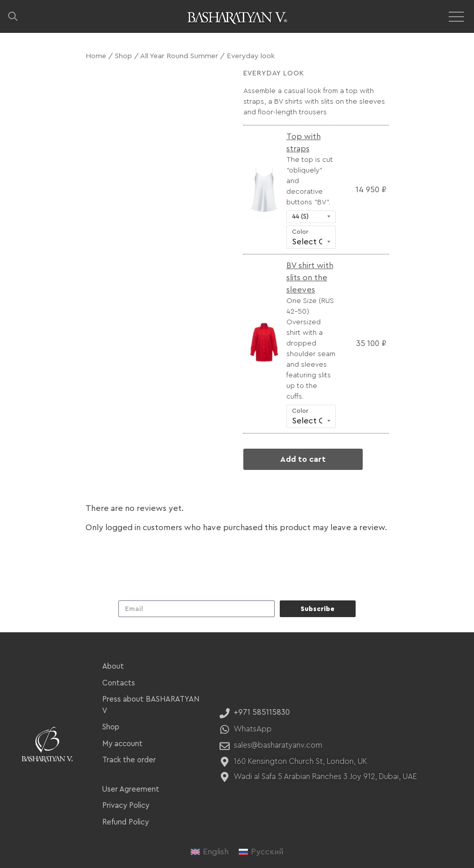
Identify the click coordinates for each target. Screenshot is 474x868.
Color (300, 232)
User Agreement (131, 789)
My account (122, 744)
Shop (123, 56)
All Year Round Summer (179, 56)
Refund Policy (125, 822)
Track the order (129, 760)
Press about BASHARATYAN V (151, 705)
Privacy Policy (126, 806)
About (113, 666)
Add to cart (303, 459)
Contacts (119, 683)
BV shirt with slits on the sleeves (310, 278)
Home (96, 56)
